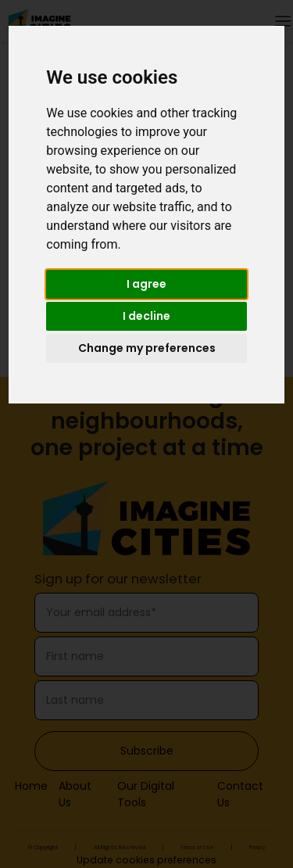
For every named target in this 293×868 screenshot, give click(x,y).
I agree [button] (146, 284)
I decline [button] (146, 316)
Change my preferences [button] (147, 348)
